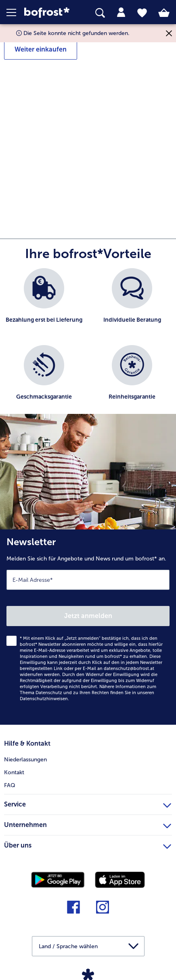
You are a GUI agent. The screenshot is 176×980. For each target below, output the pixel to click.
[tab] (121, 12)
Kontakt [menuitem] (14, 772)
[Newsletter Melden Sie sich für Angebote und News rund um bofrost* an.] (88, 627)
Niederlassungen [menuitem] (25, 760)
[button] (15, 12)
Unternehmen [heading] (88, 824)
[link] (49, 13)
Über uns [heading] (88, 844)
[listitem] (44, 303)
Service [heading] (88, 803)
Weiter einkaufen (41, 49)
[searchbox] (100, 13)
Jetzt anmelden (88, 616)
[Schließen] (169, 33)
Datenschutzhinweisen (44, 699)
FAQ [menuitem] (10, 785)
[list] (88, 345)
